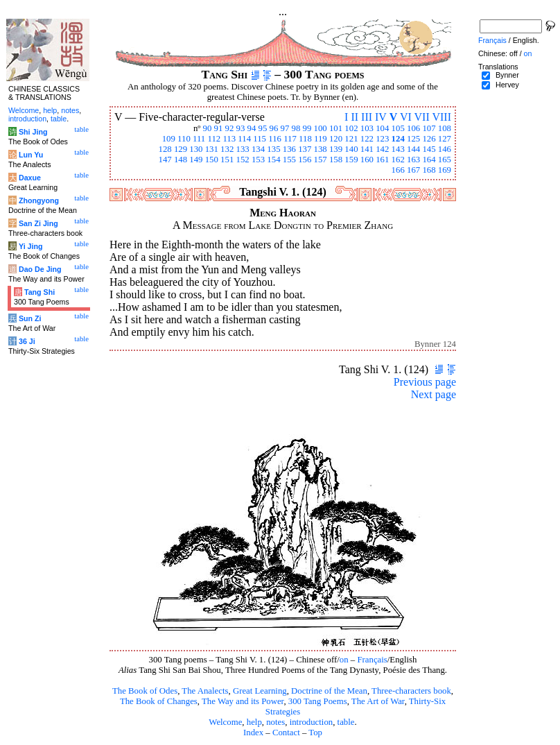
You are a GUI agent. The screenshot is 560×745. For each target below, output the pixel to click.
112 (214, 139)
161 (382, 160)
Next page (434, 394)
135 (273, 149)
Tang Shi (40, 292)
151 (227, 160)
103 (367, 128)
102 (351, 128)
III (367, 117)
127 (445, 139)
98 (296, 128)
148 (181, 160)
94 (252, 128)
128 (165, 149)
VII (422, 117)
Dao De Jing (40, 269)
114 (244, 139)
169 (445, 170)
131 (212, 149)
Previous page (425, 382)
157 (321, 160)
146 (445, 149)
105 (398, 128)
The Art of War (378, 701)
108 (445, 128)
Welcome (225, 722)
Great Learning (260, 691)
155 (289, 160)
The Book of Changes (159, 701)
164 (429, 160)
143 (398, 149)
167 (413, 170)
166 (398, 170)
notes (275, 722)
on (344, 660)
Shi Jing (33, 132)
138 (321, 149)
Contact (286, 733)
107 (429, 128)
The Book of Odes (145, 691)
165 (445, 160)
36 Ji (27, 341)
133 (243, 149)
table (346, 722)
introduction (312, 722)
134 (258, 149)
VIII (441, 117)
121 (351, 139)
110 (184, 139)
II (355, 117)
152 (243, 160)
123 (382, 139)
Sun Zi (30, 318)
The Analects (205, 691)
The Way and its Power (243, 701)
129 (181, 149)
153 (258, 160)
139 (336, 149)
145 (429, 149)
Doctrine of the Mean (329, 691)
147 (165, 160)
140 (351, 149)
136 (289, 149)
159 (351, 160)
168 (429, 170)
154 (273, 160)
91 (219, 128)
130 (196, 149)
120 (336, 139)
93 (241, 128)
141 (367, 149)
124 (398, 139)
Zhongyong (39, 200)
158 (336, 160)
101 (336, 128)
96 (274, 128)
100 (321, 128)
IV (381, 117)
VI (406, 117)
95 (263, 128)
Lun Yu (31, 155)
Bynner (507, 75)
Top (315, 733)
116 (275, 139)
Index (253, 733)
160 (367, 160)
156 (305, 160)
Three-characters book (411, 691)
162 (398, 160)
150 (212, 160)
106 (413, 128)
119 (321, 139)
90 (208, 128)
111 (199, 139)
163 (413, 160)
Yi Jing (31, 246)
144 (413, 149)
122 (367, 139)
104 (382, 128)
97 (285, 128)
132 (227, 149)
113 (229, 139)
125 (413, 139)
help (254, 722)
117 (290, 139)
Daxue (30, 178)
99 (307, 128)
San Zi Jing (38, 223)
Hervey (507, 85)
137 (305, 149)
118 (305, 139)
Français (372, 660)
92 (230, 128)
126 (429, 139)
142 (382, 149)
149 (196, 160)
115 (260, 139)
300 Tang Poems (318, 701)
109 (169, 139)
